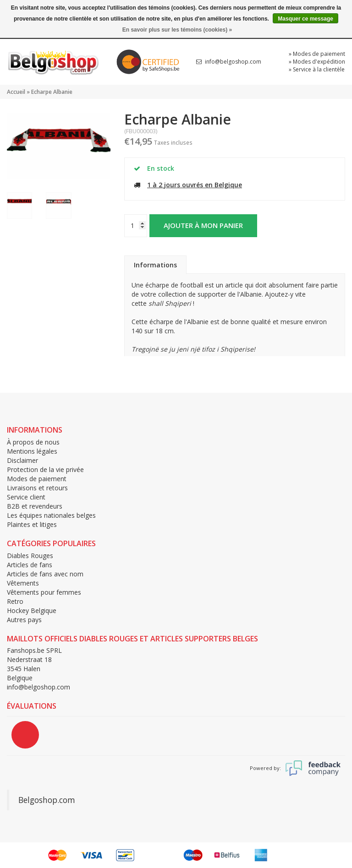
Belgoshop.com (47, 800)
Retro (15, 601)
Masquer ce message (305, 19)
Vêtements (23, 583)
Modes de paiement (37, 479)
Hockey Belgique (32, 610)
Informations (155, 265)
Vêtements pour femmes (44, 592)
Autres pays (24, 620)
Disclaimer (22, 460)
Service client (26, 497)
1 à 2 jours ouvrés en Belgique (195, 185)
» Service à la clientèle (317, 69)
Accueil (16, 92)
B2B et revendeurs (35, 506)
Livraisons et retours (37, 488)
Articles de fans (30, 565)
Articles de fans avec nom (45, 574)
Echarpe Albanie (52, 92)
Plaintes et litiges (32, 524)
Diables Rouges (30, 556)
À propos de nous (33, 442)
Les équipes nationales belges (51, 515)
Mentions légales (32, 451)
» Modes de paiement (317, 54)
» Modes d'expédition (317, 62)
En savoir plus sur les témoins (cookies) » (177, 30)
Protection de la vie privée (45, 469)
